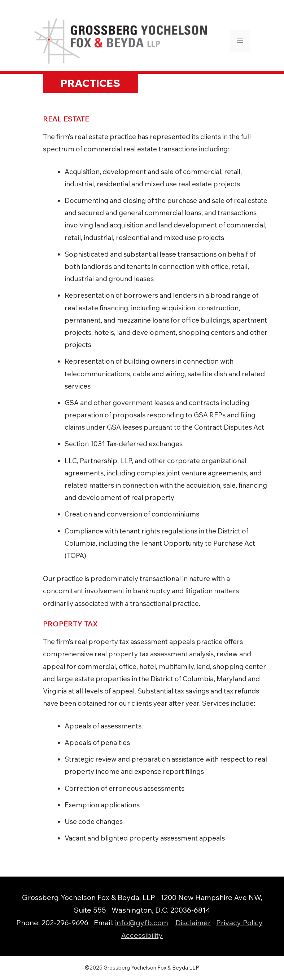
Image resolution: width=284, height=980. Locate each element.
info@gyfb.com (142, 923)
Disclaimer (193, 923)
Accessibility (142, 935)
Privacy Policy (239, 923)
